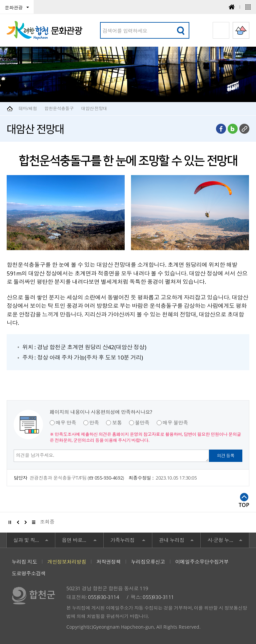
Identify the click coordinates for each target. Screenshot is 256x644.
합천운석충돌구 (59, 108)
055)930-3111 (158, 597)
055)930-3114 (103, 597)
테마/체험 (28, 108)
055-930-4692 (109, 478)
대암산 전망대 (94, 108)
